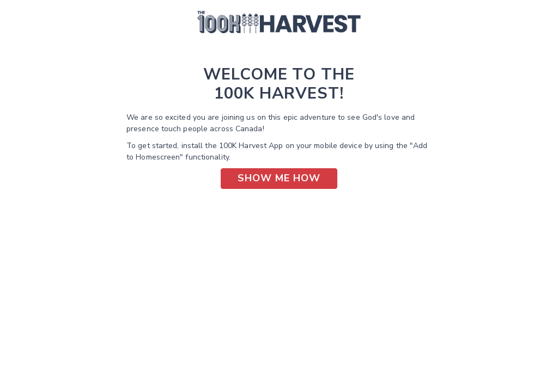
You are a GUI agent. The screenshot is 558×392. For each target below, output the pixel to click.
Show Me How (279, 178)
